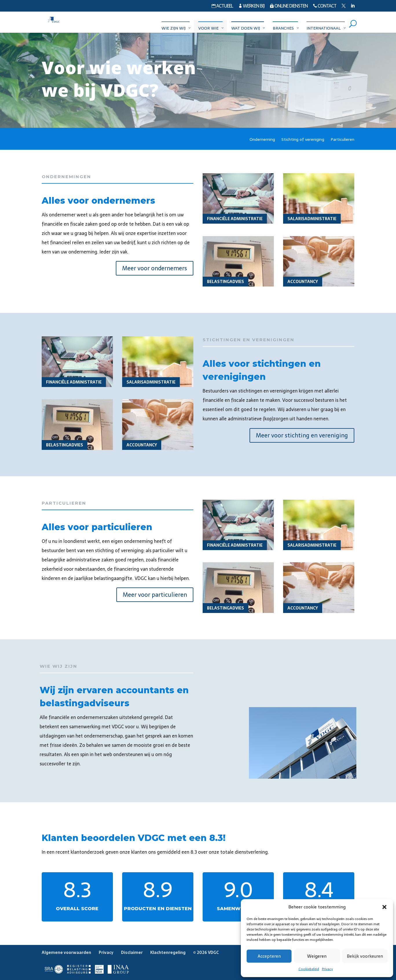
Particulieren (342, 140)
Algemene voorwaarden (66, 952)
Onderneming (262, 140)
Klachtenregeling (168, 952)
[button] (384, 907)
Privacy (327, 969)
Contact (325, 7)
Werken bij (251, 7)
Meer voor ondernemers (155, 268)
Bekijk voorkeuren (365, 956)
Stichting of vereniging (303, 140)
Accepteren (269, 956)
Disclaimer (132, 952)
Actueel (222, 7)
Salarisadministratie (312, 219)
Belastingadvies (225, 282)
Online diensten (289, 7)
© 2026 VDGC (206, 952)
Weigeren (317, 956)
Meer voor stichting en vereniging (302, 435)
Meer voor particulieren (155, 595)
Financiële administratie (235, 219)
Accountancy (303, 282)
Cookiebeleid (309, 969)
